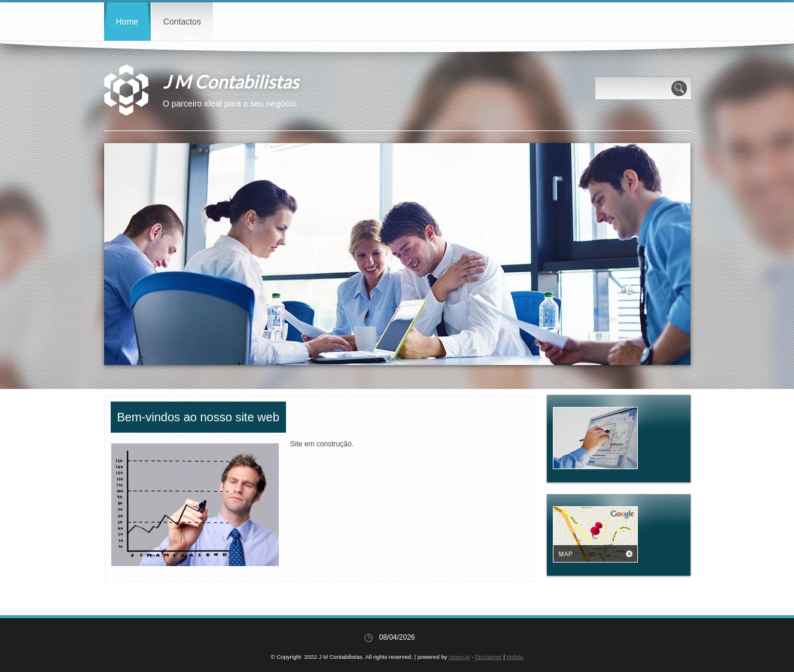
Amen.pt (459, 657)
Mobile (515, 657)
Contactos (182, 22)
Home (127, 22)
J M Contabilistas (231, 81)
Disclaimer (489, 657)
